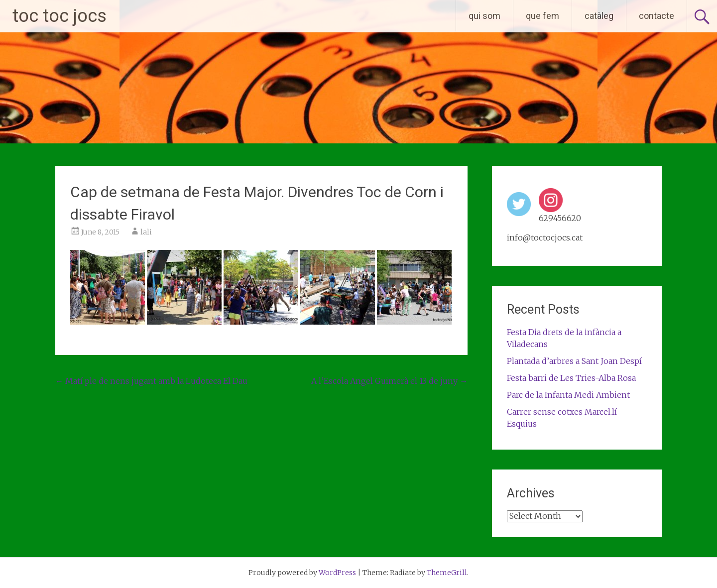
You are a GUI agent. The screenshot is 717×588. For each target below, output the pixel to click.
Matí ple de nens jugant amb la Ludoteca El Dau (151, 381)
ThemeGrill (447, 573)
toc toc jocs (60, 16)
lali (146, 232)
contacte (657, 16)
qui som (484, 16)
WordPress (337, 573)
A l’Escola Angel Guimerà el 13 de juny (389, 381)
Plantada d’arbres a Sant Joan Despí (574, 361)
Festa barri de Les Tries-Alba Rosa (571, 378)
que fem (542, 16)
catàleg (599, 16)
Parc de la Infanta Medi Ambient (568, 395)
